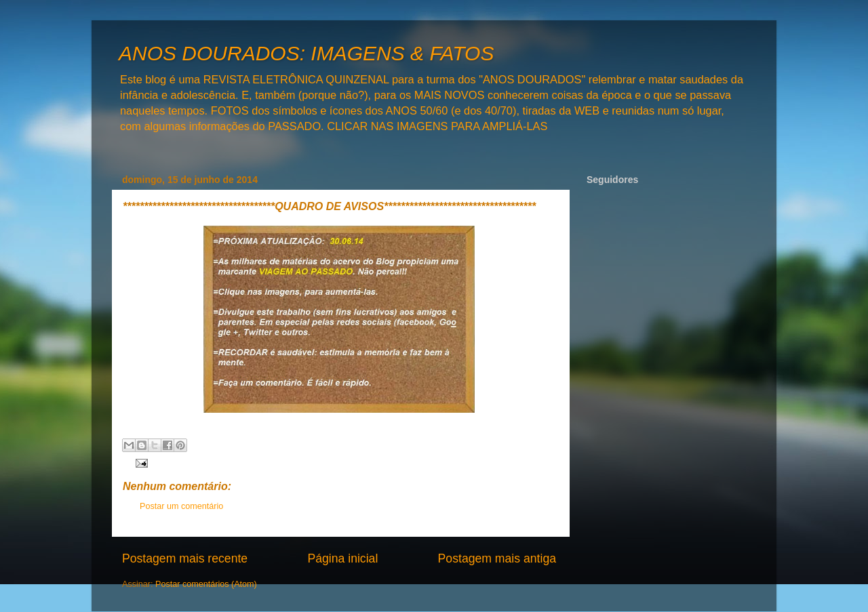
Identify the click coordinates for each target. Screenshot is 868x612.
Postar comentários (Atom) (206, 584)
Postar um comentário (181, 506)
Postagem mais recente (185, 558)
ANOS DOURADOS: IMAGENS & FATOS (306, 53)
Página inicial (342, 558)
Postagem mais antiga (497, 558)
